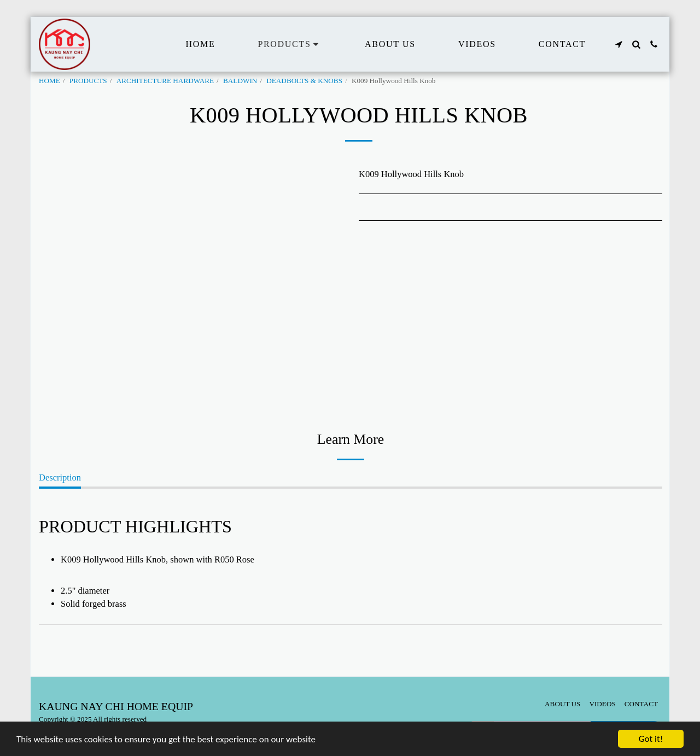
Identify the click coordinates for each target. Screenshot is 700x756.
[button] (619, 44)
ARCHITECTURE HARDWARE (165, 81)
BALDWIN (240, 81)
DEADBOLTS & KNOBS (304, 81)
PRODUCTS (88, 81)
